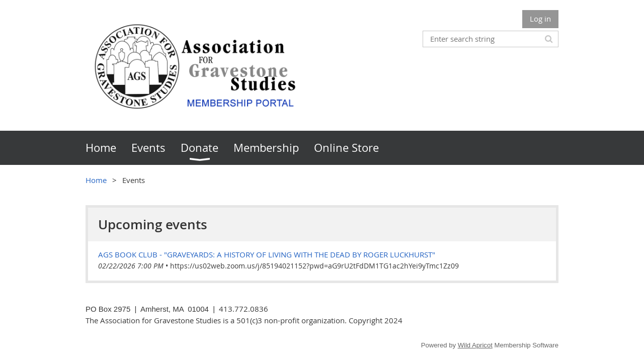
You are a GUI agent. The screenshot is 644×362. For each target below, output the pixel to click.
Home (96, 180)
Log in (540, 19)
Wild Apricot (475, 345)
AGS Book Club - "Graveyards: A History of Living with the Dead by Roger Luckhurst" (267, 254)
